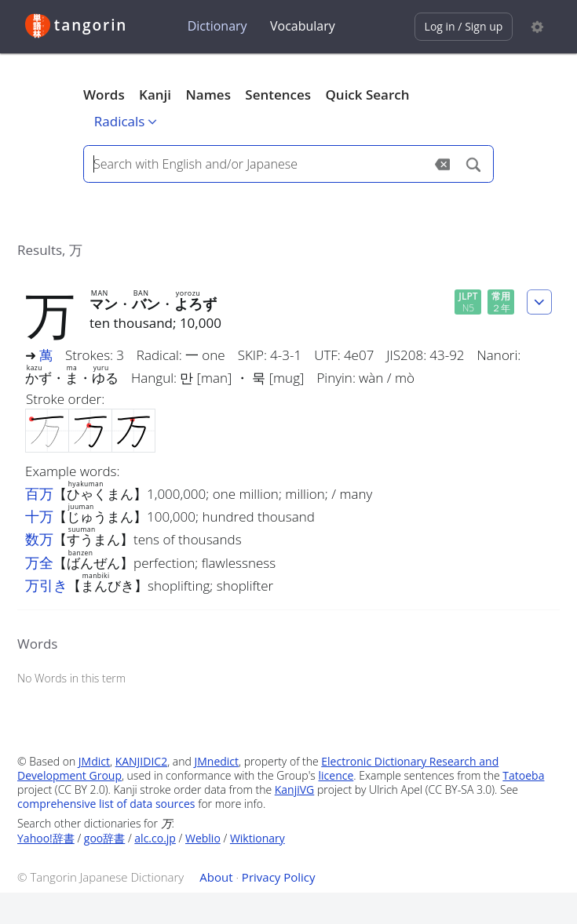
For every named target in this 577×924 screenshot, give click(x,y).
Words (104, 95)
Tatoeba (523, 775)
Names (208, 95)
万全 (39, 562)
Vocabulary (303, 26)
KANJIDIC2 (142, 761)
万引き (46, 585)
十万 (39, 516)
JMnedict (216, 761)
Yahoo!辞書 (46, 838)
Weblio (203, 838)
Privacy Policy (279, 877)
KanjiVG (295, 789)
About (216, 877)
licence (336, 775)
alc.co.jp (155, 838)
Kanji (155, 95)
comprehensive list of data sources (106, 804)
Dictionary (217, 26)
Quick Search (367, 95)
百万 (39, 493)
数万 (39, 539)
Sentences (278, 95)
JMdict (94, 761)
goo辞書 (104, 838)
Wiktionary (257, 838)
